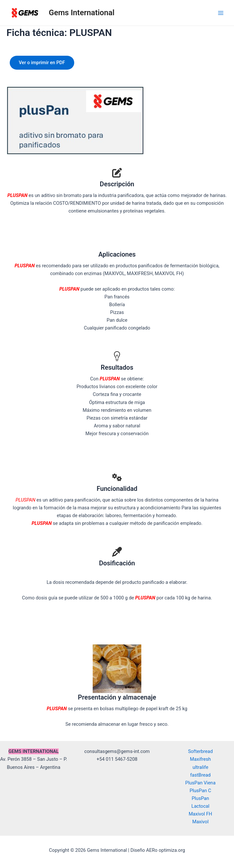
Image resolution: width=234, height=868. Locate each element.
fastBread (200, 775)
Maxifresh (200, 759)
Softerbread (200, 751)
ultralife (200, 767)
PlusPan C (200, 791)
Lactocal (200, 806)
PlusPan (200, 798)
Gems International (82, 13)
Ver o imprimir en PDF (42, 63)
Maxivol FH (200, 814)
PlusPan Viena (201, 783)
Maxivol (200, 822)
